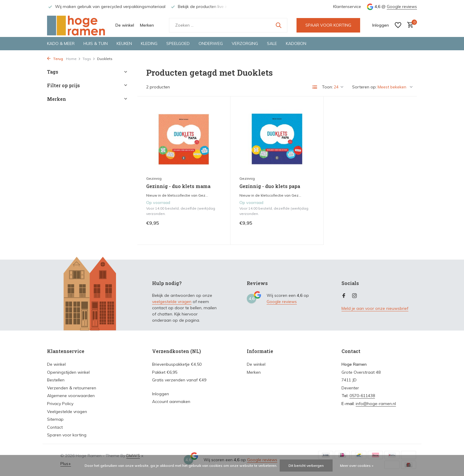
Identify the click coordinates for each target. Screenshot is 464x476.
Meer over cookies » (357, 466)
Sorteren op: (364, 87)
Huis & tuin (96, 43)
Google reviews (402, 7)
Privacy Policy (60, 404)
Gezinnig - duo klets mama (178, 186)
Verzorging (245, 43)
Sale (272, 43)
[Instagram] (355, 296)
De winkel (125, 25)
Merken (147, 25)
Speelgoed (178, 43)
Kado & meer (61, 43)
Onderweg (211, 43)
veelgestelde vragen (172, 302)
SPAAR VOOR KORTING (328, 25)
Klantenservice (347, 7)
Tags (89, 59)
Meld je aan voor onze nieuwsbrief (375, 308)
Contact (55, 427)
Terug (55, 59)
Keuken (124, 43)
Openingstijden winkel (68, 372)
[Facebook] (344, 296)
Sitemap (55, 419)
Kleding (149, 43)
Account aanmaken (171, 401)
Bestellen (56, 380)
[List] (315, 87)
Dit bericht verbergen (306, 466)
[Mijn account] (381, 25)
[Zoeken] (228, 25)
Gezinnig (154, 178)
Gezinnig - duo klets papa (270, 186)
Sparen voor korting (67, 435)
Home (73, 59)
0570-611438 (362, 396)
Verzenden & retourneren (72, 388)
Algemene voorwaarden (71, 396)
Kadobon (296, 43)
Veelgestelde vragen (67, 412)
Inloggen (161, 394)
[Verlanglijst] (398, 25)
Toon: (327, 87)
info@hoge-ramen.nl (376, 404)
